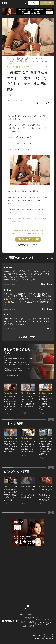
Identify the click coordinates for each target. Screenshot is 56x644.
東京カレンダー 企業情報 (24, 626)
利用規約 (30, 615)
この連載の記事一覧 (12, 375)
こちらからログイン (32, 245)
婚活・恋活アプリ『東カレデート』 (44, 620)
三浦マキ (11, 95)
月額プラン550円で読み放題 (28, 239)
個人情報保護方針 (31, 618)
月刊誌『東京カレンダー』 (41, 617)
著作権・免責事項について (31, 622)
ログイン (34, 3)
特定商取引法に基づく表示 (31, 626)
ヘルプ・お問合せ (24, 618)
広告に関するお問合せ (24, 622)
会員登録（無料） (47, 3)
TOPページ (23, 615)
